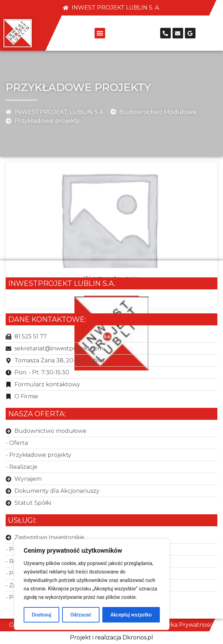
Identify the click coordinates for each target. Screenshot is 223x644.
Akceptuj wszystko (131, 615)
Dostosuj (41, 615)
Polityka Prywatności (184, 625)
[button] (100, 33)
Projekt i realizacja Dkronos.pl (111, 637)
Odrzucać (81, 615)
